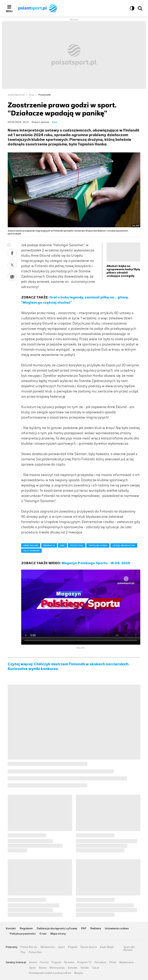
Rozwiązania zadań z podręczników (50, 973)
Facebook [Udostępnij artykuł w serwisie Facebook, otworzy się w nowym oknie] (12, 253)
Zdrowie (73, 968)
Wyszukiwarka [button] (140, 8)
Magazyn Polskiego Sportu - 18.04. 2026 (96, 563)
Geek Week (107, 947)
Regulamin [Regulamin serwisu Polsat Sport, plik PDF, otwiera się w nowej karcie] (26, 929)
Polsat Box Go (29, 947)
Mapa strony (58, 934)
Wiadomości (48, 947)
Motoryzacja (57, 968)
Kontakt (11, 929)
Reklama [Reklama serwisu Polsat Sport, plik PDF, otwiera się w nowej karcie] (96, 929)
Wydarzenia (126, 962)
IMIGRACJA (49, 545)
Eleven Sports (89, 947)
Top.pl (95, 968)
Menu (9, 11)
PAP (84, 929)
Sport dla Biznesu (129, 949)
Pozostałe (45, 95)
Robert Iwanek (40, 122)
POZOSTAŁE (77, 545)
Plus (23, 952)
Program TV (84, 962)
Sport (62, 947)
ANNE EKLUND (31, 545)
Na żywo (69, 962)
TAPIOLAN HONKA (98, 545)
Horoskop (100, 962)
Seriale (85, 968)
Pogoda (73, 947)
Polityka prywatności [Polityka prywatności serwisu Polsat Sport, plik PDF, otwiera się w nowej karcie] (23, 934)
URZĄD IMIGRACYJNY (124, 545)
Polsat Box (35, 952)
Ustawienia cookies (117, 929)
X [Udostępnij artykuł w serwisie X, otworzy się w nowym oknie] (12, 265)
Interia (33, 962)
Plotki (113, 962)
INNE (62, 545)
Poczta (44, 962)
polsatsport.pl (16, 95)
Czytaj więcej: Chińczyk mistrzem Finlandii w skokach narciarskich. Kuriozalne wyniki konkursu (69, 666)
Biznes (43, 968)
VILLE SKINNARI (31, 551)
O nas (43, 934)
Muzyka (79, 973)
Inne (32, 95)
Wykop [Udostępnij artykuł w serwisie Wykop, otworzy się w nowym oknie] (12, 277)
